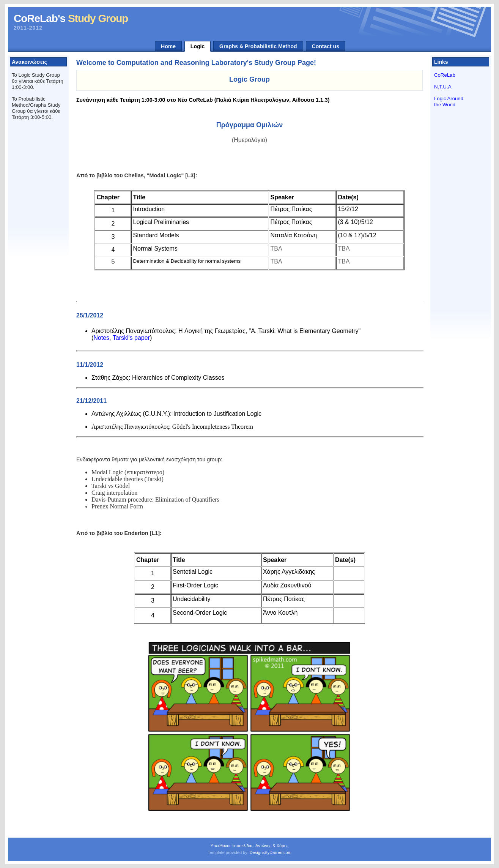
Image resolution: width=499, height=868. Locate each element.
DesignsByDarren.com (271, 852)
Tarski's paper (131, 338)
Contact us (326, 46)
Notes (101, 338)
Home (168, 46)
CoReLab (445, 75)
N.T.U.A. (443, 87)
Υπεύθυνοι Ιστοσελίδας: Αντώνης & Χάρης (249, 846)
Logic (198, 46)
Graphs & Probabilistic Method (258, 46)
